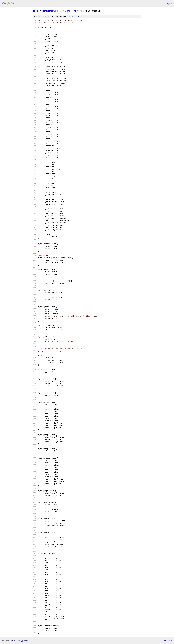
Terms (26, 641)
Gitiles (13, 641)
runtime (75, 11)
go (34, 11)
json (170, 641)
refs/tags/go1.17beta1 (52, 11)
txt (165, 641)
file (78, 16)
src (68, 11)
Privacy (19, 641)
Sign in (169, 3)
